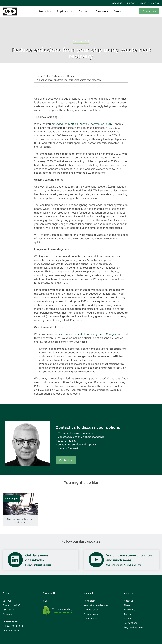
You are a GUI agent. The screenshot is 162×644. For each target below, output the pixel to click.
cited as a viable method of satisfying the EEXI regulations (87, 334)
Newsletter (89, 601)
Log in (143, 3)
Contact (128, 618)
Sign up (155, 3)
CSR (45, 601)
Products (44, 11)
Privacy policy (91, 614)
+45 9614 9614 (15, 626)
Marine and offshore (64, 76)
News (127, 605)
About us (117, 3)
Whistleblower (91, 610)
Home (40, 76)
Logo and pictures (133, 627)
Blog (48, 76)
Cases (117, 11)
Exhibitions (130, 610)
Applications (64, 11)
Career (131, 3)
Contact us (149, 11)
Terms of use (90, 618)
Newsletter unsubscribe (96, 605)
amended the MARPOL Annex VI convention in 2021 (83, 124)
